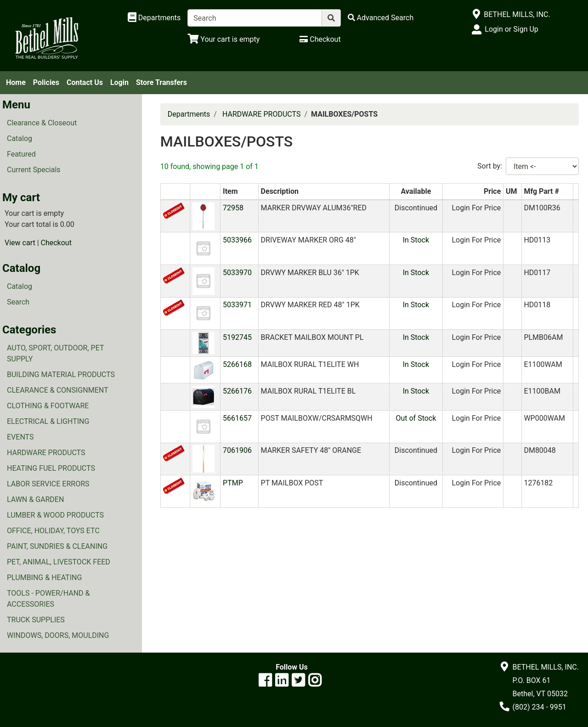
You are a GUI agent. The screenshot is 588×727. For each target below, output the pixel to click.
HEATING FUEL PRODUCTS (51, 468)
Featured (21, 154)
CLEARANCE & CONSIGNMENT (57, 390)
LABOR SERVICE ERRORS (48, 484)
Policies (46, 82)
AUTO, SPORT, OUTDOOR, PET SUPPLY (55, 353)
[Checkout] (320, 39)
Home (16, 82)
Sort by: (490, 166)
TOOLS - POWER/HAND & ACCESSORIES (48, 599)
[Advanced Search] (381, 18)
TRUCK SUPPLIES (36, 620)
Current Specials (34, 170)
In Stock (416, 240)
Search (18, 302)
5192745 (237, 337)
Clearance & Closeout (42, 123)
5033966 (237, 240)
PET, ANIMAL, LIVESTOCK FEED (59, 562)
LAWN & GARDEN (35, 499)
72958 (233, 208)
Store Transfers (161, 82)
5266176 (237, 391)
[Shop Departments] (154, 18)
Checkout (56, 243)
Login (119, 82)
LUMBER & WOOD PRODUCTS (55, 515)
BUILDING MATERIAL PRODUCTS (61, 375)
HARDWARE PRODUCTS (46, 453)
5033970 (237, 273)
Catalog (20, 138)
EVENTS (20, 437)
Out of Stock (416, 418)
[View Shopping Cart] (223, 39)
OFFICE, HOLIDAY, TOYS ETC (53, 531)
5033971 (237, 305)
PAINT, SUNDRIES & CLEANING (57, 546)
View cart (20, 243)
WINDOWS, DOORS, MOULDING (58, 635)
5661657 (237, 418)
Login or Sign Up (511, 29)
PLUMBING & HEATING (44, 578)
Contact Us (85, 82)
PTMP (233, 483)
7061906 (237, 450)
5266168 (237, 364)
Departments (189, 114)
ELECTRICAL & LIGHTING (48, 421)
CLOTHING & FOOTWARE (48, 406)
